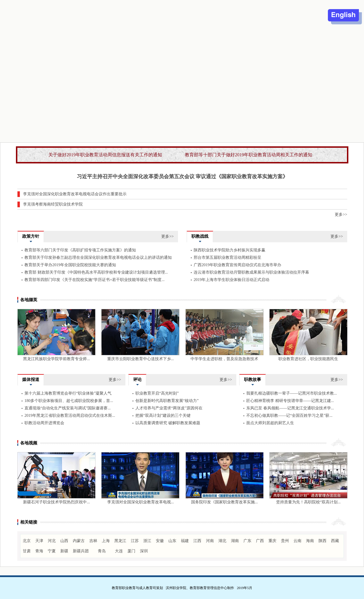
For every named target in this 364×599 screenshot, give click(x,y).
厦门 (131, 551)
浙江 (147, 541)
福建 (185, 541)
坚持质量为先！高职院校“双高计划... (308, 502)
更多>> (341, 215)
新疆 (64, 551)
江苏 (135, 541)
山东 (172, 541)
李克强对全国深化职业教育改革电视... (141, 502)
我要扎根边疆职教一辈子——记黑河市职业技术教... (292, 393)
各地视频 (29, 443)
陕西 (322, 541)
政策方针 (31, 236)
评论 (137, 379)
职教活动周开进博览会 (44, 423)
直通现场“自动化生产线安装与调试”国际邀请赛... (68, 408)
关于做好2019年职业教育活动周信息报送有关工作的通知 (105, 155)
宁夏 (52, 551)
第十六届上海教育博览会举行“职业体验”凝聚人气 (68, 393)
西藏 (335, 541)
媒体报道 (31, 379)
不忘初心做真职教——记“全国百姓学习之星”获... (289, 416)
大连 (119, 551)
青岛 (102, 551)
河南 (210, 541)
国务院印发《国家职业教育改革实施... (225, 502)
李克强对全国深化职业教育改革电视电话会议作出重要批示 (75, 194)
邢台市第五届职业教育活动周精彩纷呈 (227, 258)
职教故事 (253, 379)
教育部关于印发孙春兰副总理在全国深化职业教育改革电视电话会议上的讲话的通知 (98, 258)
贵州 (285, 541)
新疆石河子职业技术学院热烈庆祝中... (56, 502)
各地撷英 (29, 300)
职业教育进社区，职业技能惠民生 (308, 359)
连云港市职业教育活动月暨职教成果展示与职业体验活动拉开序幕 (251, 272)
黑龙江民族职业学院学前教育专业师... (56, 359)
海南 (310, 541)
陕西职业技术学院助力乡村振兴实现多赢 (229, 250)
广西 (260, 541)
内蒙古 (79, 541)
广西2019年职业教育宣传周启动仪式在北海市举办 (237, 265)
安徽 (160, 541)
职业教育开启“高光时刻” (157, 393)
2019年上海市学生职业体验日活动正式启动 (231, 280)
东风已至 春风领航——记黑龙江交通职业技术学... (290, 408)
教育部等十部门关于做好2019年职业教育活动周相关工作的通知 (249, 155)
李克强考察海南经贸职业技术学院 (53, 204)
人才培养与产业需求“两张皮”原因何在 (169, 408)
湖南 (235, 541)
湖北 (222, 541)
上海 (106, 541)
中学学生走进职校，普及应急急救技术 (224, 359)
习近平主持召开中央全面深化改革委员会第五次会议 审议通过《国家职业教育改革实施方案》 (182, 177)
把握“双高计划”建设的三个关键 (163, 416)
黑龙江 (120, 541)
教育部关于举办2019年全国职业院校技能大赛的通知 (70, 265)
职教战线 (200, 236)
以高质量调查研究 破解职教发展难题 (168, 423)
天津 (39, 541)
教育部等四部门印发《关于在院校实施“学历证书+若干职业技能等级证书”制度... (95, 280)
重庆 (272, 541)
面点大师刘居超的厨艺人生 (270, 423)
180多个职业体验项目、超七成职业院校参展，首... (69, 401)
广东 (247, 541)
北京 (27, 541)
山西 (64, 541)
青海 (39, 551)
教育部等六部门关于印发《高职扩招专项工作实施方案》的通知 (80, 250)
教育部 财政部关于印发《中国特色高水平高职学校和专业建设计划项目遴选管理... (96, 272)
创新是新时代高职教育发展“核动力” (167, 401)
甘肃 (27, 551)
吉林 (93, 541)
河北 (52, 541)
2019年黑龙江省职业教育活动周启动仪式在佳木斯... (70, 416)
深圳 (144, 551)
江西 (197, 541)
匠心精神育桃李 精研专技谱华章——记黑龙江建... (290, 401)
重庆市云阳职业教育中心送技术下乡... (141, 359)
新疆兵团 (81, 551)
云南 (297, 541)
